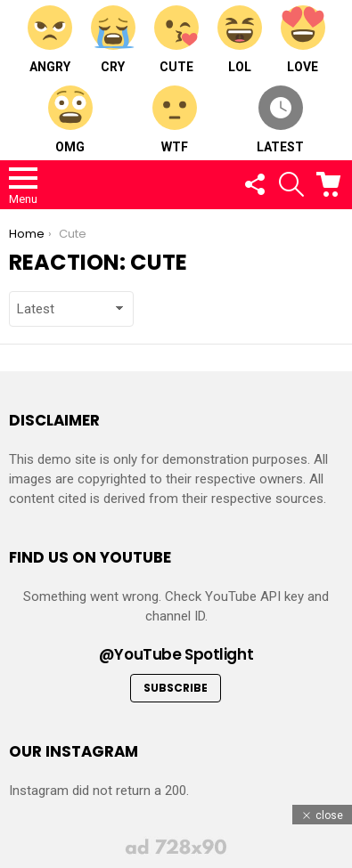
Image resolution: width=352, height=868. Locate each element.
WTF (175, 120)
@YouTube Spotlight (176, 654)
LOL (240, 40)
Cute (176, 40)
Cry (113, 40)
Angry (50, 40)
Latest (280, 120)
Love (303, 40)
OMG (70, 120)
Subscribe (176, 688)
